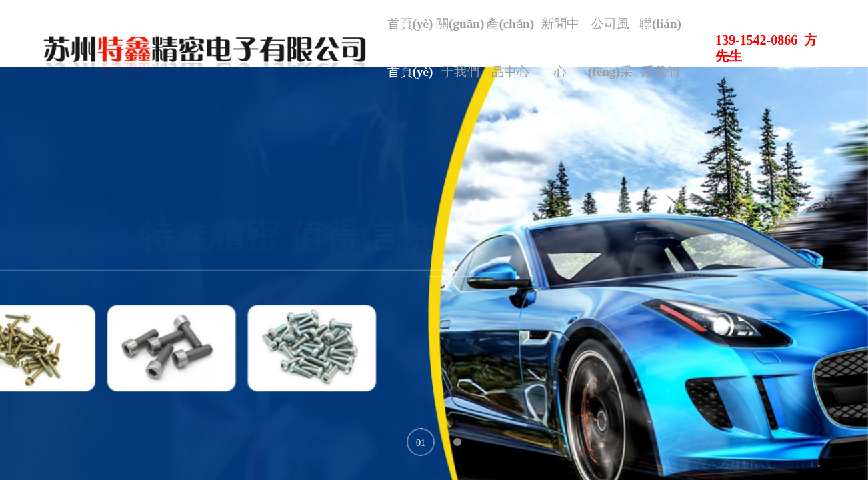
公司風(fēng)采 (613, 66)
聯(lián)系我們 (655, 66)
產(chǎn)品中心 (530, 66)
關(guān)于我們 (488, 66)
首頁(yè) (446, 33)
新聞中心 (571, 33)
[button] (421, 442)
